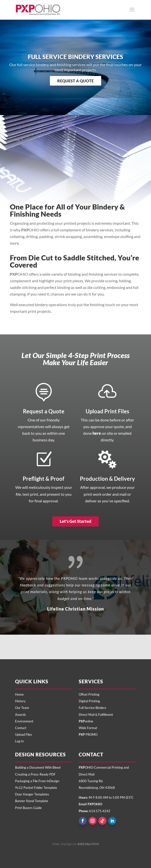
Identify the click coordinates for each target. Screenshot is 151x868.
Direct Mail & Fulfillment (96, 715)
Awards (20, 715)
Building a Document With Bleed (38, 767)
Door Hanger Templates (32, 794)
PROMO (88, 734)
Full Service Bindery (93, 708)
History (20, 701)
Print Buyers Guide (28, 808)
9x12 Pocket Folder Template (36, 788)
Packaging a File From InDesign (37, 781)
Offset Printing (89, 694)
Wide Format (88, 728)
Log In (19, 741)
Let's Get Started (75, 521)
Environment (24, 721)
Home (19, 694)
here (97, 433)
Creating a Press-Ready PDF (35, 774)
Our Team (22, 708)
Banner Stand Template (32, 801)
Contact (21, 728)
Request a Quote (75, 81)
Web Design (62, 844)
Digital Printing (89, 701)
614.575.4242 (100, 811)
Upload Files (24, 734)
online (86, 721)
